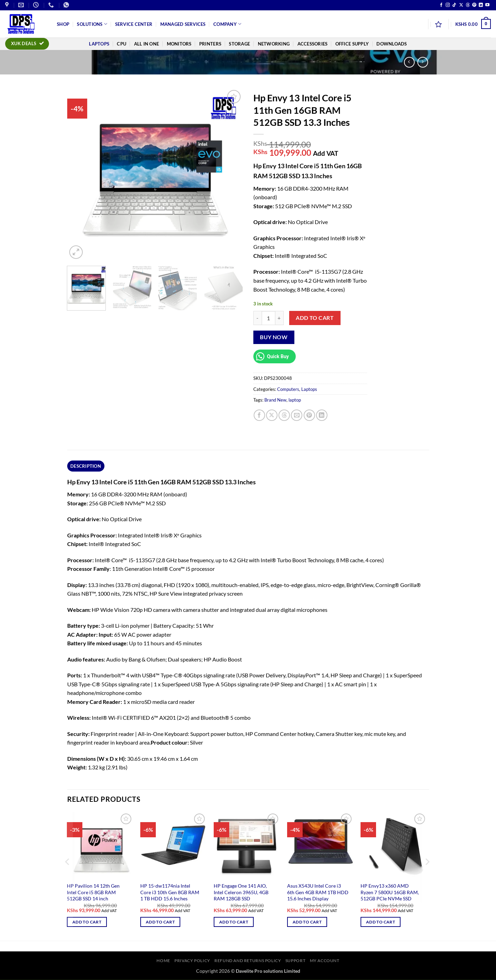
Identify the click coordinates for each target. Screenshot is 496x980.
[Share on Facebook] (259, 415)
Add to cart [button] (87, 922)
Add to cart (315, 318)
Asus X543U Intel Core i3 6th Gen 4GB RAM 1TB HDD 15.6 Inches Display (318, 892)
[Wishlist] (438, 24)
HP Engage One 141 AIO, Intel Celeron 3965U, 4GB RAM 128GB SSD (241, 892)
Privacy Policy (192, 961)
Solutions (92, 24)
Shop (63, 24)
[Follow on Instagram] (448, 5)
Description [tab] (86, 466)
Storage (239, 44)
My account (325, 961)
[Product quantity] (269, 318)
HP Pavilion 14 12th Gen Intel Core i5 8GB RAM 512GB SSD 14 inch (93, 892)
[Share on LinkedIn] (322, 415)
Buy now (274, 337)
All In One (147, 44)
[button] (473, 24)
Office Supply (352, 44)
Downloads (392, 44)
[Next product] (409, 62)
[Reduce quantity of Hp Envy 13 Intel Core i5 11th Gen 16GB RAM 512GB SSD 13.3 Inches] (257, 318)
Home (163, 961)
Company (227, 24)
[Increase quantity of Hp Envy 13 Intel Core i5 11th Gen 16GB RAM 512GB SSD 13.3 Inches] (280, 318)
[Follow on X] (461, 5)
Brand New (275, 400)
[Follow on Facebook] (441, 5)
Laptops (99, 44)
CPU (122, 44)
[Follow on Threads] (468, 5)
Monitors (179, 44)
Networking (274, 44)
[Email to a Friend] (297, 415)
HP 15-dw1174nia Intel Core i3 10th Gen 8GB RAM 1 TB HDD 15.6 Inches (170, 892)
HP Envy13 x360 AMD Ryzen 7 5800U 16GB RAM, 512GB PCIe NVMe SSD (390, 892)
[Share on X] (272, 415)
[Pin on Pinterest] (309, 415)
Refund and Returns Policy (248, 961)
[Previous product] (423, 62)
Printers (210, 44)
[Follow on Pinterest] (474, 5)
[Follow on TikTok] (454, 5)
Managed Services (183, 24)
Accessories (313, 44)
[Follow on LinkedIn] (481, 5)
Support (295, 961)
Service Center (134, 24)
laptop (295, 400)
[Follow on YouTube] (487, 5)
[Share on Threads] (284, 415)
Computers (288, 389)
